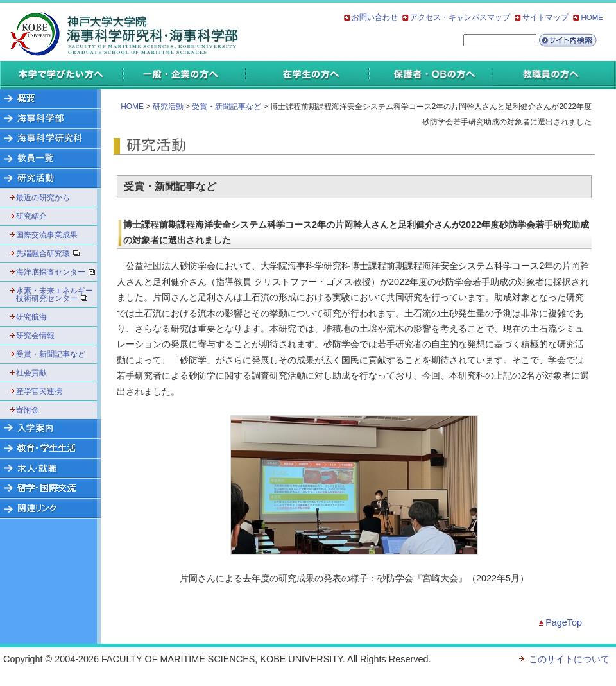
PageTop (564, 622)
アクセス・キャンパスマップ (460, 17)
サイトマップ (545, 17)
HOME (592, 17)
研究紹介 (31, 216)
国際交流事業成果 (47, 235)
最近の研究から (43, 198)
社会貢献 (31, 373)
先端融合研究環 (52, 253)
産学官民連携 (39, 391)
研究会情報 (35, 336)
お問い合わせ (375, 17)
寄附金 (28, 410)
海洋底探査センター (55, 272)
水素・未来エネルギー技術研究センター (55, 295)
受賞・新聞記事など (51, 354)
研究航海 (31, 317)
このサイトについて (569, 659)
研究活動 (168, 107)
